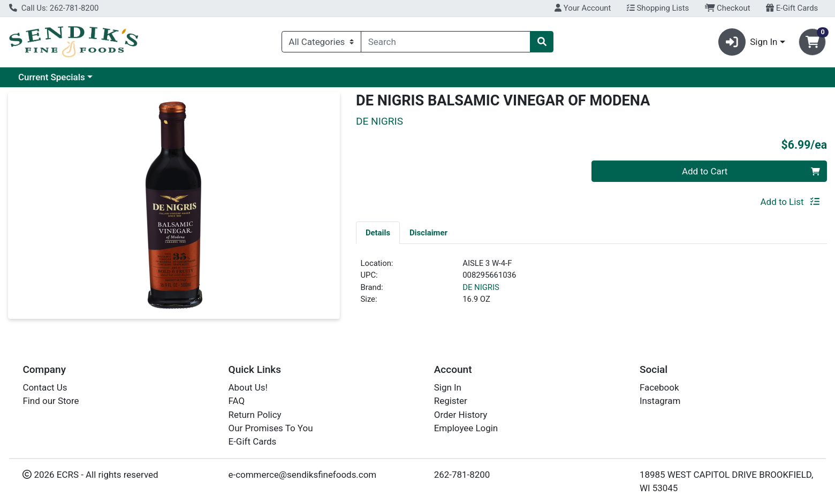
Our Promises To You (271, 428)
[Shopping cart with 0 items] (812, 42)
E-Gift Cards (792, 8)
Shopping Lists (658, 8)
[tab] (378, 232)
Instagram (660, 401)
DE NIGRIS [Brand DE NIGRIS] (481, 287)
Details (378, 233)
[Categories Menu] (321, 42)
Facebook (659, 387)
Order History (461, 415)
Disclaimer (428, 233)
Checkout (728, 8)
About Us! (248, 387)
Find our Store (51, 401)
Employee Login (466, 428)
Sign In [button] (748, 42)
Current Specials (52, 77)
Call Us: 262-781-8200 (54, 8)
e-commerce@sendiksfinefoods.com (303, 475)
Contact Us (45, 387)
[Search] (446, 42)
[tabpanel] (591, 286)
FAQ (237, 401)
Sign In (448, 387)
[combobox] (446, 42)
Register (451, 401)
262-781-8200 (462, 475)
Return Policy (255, 415)
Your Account (583, 8)
